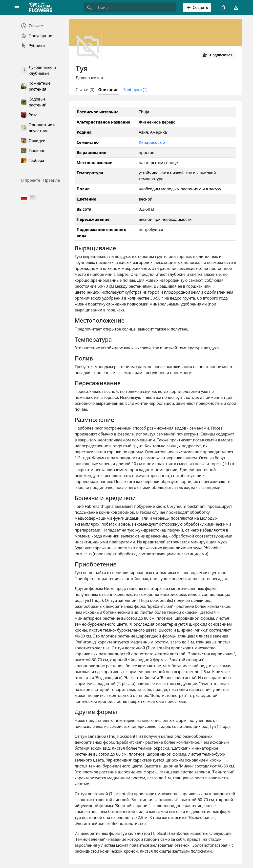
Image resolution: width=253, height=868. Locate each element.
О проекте (31, 180)
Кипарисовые (152, 142)
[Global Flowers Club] (42, 7)
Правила (52, 180)
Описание (108, 90)
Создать (197, 8)
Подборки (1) (135, 90)
